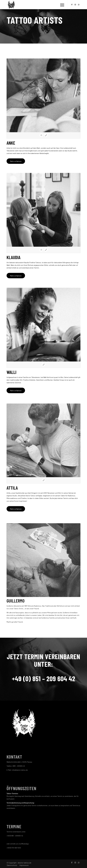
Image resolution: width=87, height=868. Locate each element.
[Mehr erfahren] (16, 161)
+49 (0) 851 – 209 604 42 (44, 678)
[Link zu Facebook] (72, 5)
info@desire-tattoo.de (20, 770)
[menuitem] (61, 5)
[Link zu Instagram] (75, 5)
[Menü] (61, 5)
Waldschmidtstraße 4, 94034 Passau (19, 762)
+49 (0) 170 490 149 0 (14, 848)
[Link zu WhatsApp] (79, 5)
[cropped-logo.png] (36, 5)
